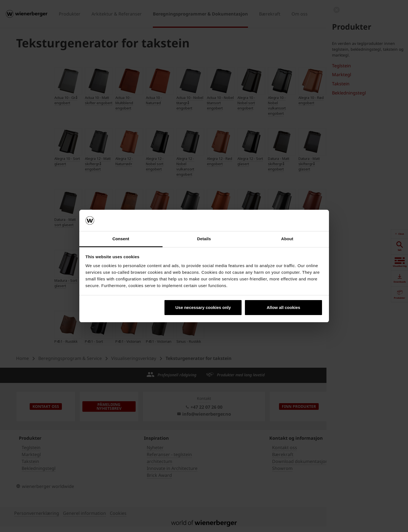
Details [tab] (204, 239)
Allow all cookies (283, 307)
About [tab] (287, 239)
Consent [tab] (121, 239)
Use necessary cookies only (203, 307)
